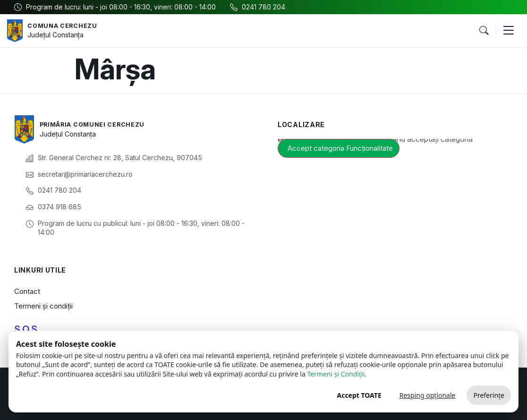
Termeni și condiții (43, 306)
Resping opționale (428, 395)
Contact (27, 291)
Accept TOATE (359, 395)
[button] (484, 31)
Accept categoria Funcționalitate (340, 148)
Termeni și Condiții (336, 374)
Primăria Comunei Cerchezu (98, 124)
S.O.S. (27, 329)
